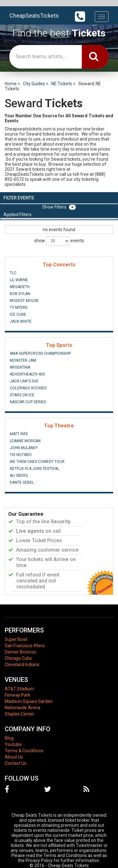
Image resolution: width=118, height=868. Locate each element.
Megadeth (20, 287)
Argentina (20, 367)
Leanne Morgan (25, 441)
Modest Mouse (24, 301)
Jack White (21, 321)
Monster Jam (23, 360)
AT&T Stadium (19, 689)
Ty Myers (19, 308)
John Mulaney (24, 448)
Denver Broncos (20, 652)
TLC (13, 273)
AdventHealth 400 (27, 374)
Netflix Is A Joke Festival (34, 469)
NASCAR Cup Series (28, 402)
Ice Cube (18, 314)
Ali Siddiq (19, 476)
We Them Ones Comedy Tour (37, 462)
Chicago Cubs (18, 658)
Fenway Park (17, 695)
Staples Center (20, 714)
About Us (14, 757)
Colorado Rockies (28, 388)
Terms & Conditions (24, 751)
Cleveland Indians (22, 665)
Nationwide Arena (22, 708)
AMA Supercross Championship (40, 353)
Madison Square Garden (29, 701)
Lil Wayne (19, 280)
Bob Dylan (20, 294)
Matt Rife (19, 434)
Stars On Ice (22, 395)
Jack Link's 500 (24, 381)
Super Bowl (16, 639)
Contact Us (16, 763)
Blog (9, 738)
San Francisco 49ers (25, 646)
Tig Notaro (21, 455)
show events (59, 241)
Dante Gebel (22, 482)
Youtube (13, 744)
